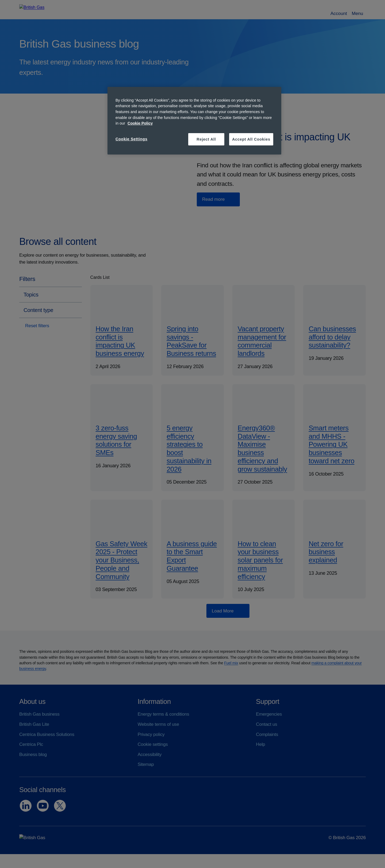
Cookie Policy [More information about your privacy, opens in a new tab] (140, 123)
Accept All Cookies (251, 139)
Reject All (206, 139)
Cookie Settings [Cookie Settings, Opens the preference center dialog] (132, 139)
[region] (194, 121)
